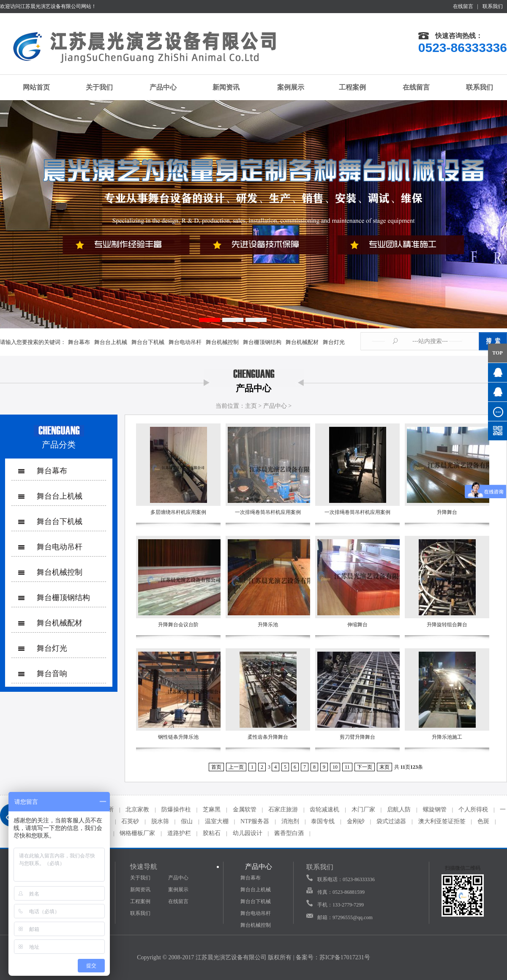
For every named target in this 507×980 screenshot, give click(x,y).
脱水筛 (160, 821)
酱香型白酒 (289, 833)
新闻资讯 (222, 87)
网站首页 (32, 87)
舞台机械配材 (302, 342)
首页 (216, 767)
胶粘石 (212, 833)
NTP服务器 (255, 821)
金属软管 (245, 809)
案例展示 (285, 87)
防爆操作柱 (176, 809)
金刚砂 (356, 821)
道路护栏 (179, 833)
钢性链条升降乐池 (178, 737)
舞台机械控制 (222, 342)
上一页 (236, 767)
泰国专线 (323, 821)
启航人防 (399, 809)
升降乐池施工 (447, 737)
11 (347, 767)
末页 (384, 767)
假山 (187, 821)
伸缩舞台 (357, 625)
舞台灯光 (334, 342)
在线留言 (463, 6)
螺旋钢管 (435, 809)
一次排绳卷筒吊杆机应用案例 (268, 512)
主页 (251, 406)
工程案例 (349, 87)
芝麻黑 (212, 809)
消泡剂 (290, 821)
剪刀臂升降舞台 (357, 737)
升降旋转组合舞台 (447, 625)
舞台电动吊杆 (185, 342)
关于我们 (95, 87)
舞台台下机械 (148, 342)
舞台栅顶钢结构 (262, 342)
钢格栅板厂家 (137, 833)
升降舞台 (447, 512)
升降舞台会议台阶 (178, 625)
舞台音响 (52, 674)
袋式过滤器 (391, 821)
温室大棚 (217, 821)
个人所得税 (473, 809)
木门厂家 (363, 809)
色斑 (483, 821)
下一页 (365, 767)
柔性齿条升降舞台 (268, 737)
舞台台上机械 (111, 342)
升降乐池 (268, 625)
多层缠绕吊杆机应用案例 (178, 512)
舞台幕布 (79, 342)
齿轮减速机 (324, 809)
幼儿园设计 (248, 833)
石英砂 (130, 821)
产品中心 (158, 87)
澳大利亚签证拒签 (442, 821)
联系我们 (493, 6)
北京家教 (137, 809)
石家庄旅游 (283, 809)
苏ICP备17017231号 (345, 957)
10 (335, 767)
